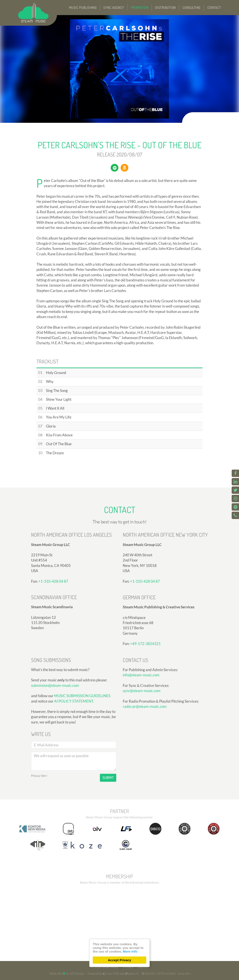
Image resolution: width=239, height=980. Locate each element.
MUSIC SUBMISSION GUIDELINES (82, 746)
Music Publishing (83, 8)
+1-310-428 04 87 (53, 622)
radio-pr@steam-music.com (145, 745)
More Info (130, 951)
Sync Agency (114, 8)
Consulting (192, 8)
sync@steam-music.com (142, 729)
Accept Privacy (119, 960)
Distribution (165, 8)
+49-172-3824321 (145, 685)
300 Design (77, 974)
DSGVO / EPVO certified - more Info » (167, 974)
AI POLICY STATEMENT (74, 751)
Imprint (143, 967)
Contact (214, 8)
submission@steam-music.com (55, 735)
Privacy (128, 967)
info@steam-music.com (141, 713)
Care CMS (111, 974)
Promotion (140, 8)
